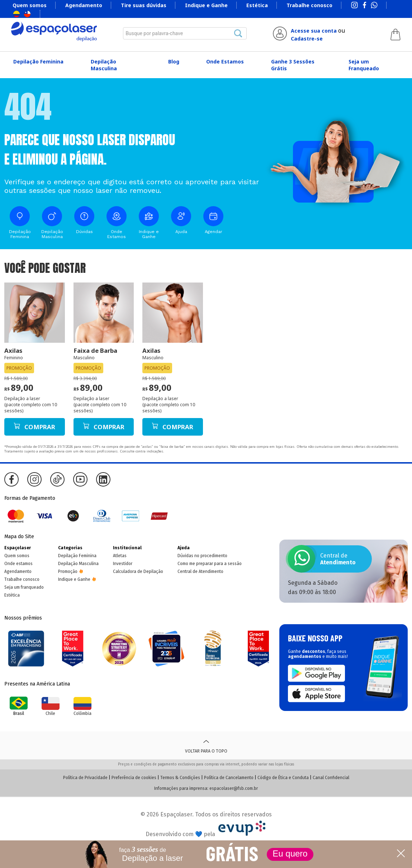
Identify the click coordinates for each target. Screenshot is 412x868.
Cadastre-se (307, 39)
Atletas (120, 556)
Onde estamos (18, 564)
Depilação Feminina (38, 61)
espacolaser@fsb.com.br (234, 788)
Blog (174, 61)
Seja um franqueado (24, 587)
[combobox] (185, 33)
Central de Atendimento (200, 571)
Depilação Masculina (104, 65)
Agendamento (84, 5)
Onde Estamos (225, 61)
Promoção (68, 571)
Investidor (123, 564)
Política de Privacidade (85, 778)
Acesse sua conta (314, 31)
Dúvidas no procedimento (202, 556)
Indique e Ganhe (206, 5)
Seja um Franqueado (364, 65)
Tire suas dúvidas (144, 5)
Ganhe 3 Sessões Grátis (293, 65)
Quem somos (30, 5)
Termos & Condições (180, 778)
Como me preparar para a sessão (210, 564)
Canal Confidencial (331, 778)
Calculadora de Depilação (138, 571)
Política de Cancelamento (229, 778)
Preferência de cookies (134, 778)
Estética (257, 5)
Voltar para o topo (206, 745)
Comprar (34, 427)
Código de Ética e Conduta (283, 778)
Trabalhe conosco (309, 5)
